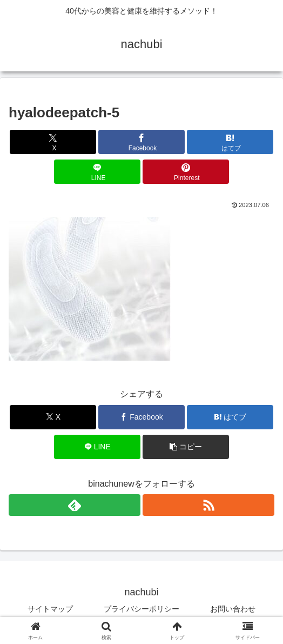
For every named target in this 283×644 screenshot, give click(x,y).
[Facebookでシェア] (141, 142)
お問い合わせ (233, 609)
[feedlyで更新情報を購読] (75, 505)
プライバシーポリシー (141, 609)
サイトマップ (50, 609)
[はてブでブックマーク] (230, 142)
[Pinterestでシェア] (186, 172)
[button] (186, 447)
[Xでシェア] (53, 142)
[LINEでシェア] (97, 172)
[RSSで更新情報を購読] (208, 505)
